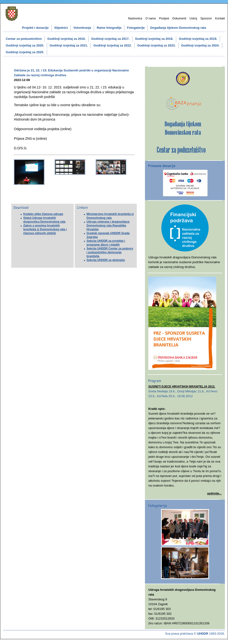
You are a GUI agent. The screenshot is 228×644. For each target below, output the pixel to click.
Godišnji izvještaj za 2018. (154, 39)
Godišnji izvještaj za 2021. (69, 45)
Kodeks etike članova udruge (43, 214)
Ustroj (193, 18)
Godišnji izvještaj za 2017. (110, 39)
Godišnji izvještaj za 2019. (198, 39)
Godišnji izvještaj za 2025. (25, 52)
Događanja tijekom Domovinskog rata (178, 28)
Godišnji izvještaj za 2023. (156, 45)
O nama (151, 18)
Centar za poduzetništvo (24, 39)
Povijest (164, 18)
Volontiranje (82, 28)
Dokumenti (179, 18)
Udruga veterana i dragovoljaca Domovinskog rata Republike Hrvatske (108, 226)
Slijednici (61, 28)
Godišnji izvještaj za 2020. (25, 45)
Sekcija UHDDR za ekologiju (106, 260)
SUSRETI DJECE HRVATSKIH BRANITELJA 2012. (182, 387)
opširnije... (214, 493)
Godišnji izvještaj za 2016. (66, 39)
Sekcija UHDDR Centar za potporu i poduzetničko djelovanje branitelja (110, 252)
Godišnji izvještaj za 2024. (200, 45)
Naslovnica (135, 18)
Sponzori (206, 18)
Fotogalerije (136, 28)
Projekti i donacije (35, 28)
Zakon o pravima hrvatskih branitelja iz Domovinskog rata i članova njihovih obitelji (45, 229)
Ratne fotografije (109, 28)
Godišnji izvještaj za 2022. (113, 45)
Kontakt (220, 18)
